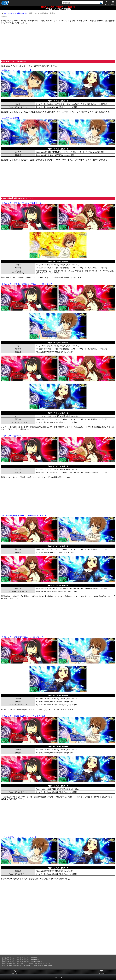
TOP (5, 13)
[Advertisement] (58, 42)
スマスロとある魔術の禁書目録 (18, 13)
